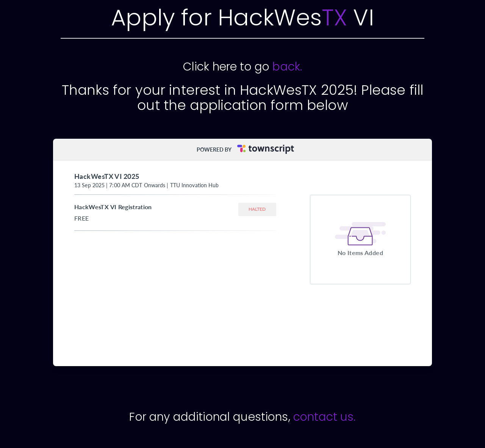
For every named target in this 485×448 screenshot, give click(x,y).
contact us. (325, 417)
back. (287, 67)
